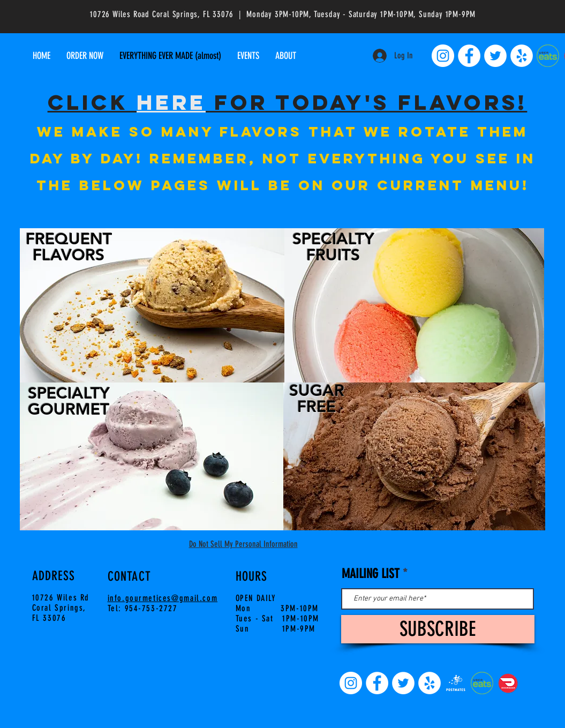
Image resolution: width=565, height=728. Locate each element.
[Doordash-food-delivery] (508, 683)
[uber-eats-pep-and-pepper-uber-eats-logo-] (548, 56)
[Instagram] (443, 56)
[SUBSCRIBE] (438, 629)
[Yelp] (522, 56)
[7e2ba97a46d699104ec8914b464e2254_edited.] (456, 683)
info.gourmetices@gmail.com (163, 598)
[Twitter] (495, 56)
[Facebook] (469, 56)
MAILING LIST (371, 574)
